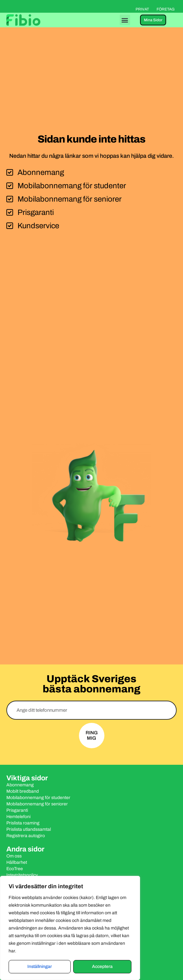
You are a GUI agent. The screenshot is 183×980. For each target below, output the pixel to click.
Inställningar (40, 967)
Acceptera (102, 967)
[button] (125, 20)
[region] (70, 928)
